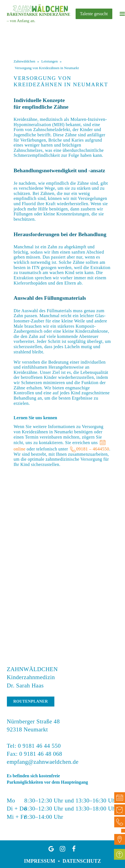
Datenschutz (82, 861)
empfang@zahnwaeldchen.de (43, 762)
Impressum (40, 861)
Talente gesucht (94, 14)
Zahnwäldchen (24, 61)
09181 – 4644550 (93, 449)
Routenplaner (30, 701)
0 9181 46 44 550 (39, 746)
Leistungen (50, 61)
